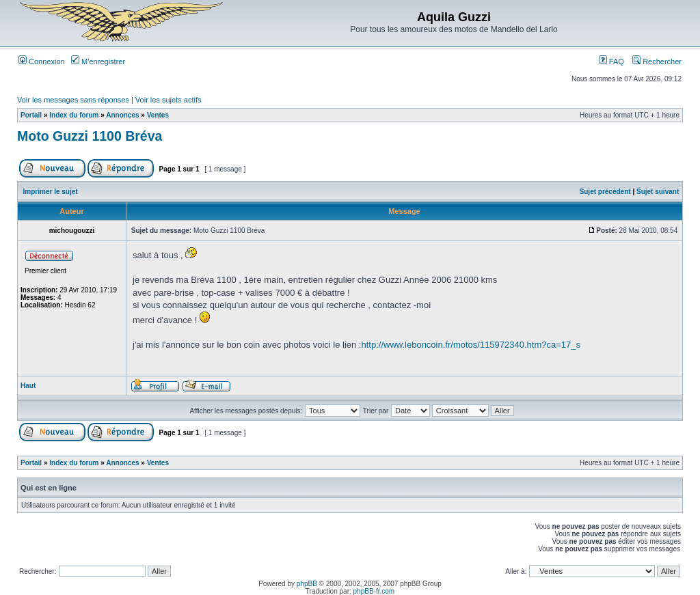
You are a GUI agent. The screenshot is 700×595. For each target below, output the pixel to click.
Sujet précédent (605, 192)
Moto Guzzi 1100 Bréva (90, 136)
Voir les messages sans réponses (73, 100)
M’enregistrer (98, 61)
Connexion (42, 61)
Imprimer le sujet (51, 192)
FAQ (611, 61)
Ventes (158, 115)
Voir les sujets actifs (169, 100)
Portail (31, 115)
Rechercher (657, 61)
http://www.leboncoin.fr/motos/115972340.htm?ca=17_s (471, 345)
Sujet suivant (658, 192)
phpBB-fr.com (374, 591)
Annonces (122, 115)
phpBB (307, 584)
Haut (28, 386)
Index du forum (74, 115)
